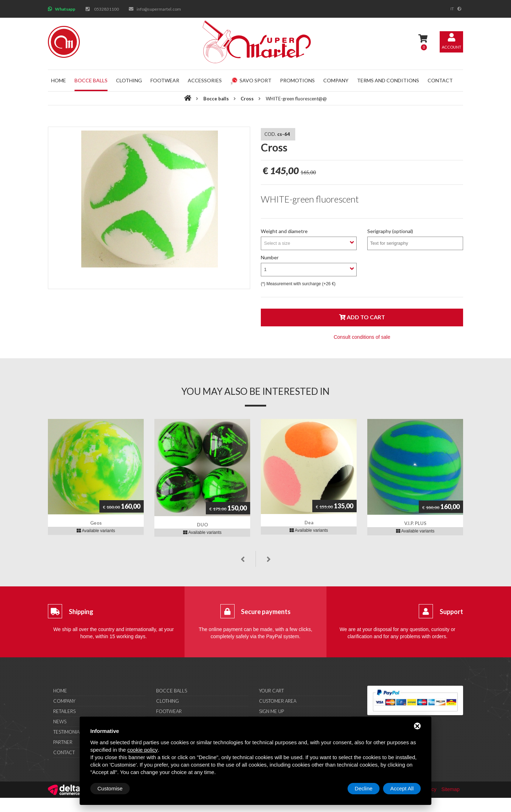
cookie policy (143, 750)
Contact (440, 80)
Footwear (165, 80)
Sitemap (450, 789)
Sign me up (271, 711)
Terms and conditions (388, 80)
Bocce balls (91, 80)
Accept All (402, 788)
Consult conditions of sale (362, 337)
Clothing (129, 80)
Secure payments (266, 612)
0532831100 (106, 9)
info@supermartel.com (159, 9)
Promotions (297, 80)
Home (59, 80)
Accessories (205, 80)
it (452, 9)
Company (336, 80)
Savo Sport (251, 80)
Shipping (81, 612)
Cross (247, 99)
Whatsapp (65, 9)
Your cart (271, 691)
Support (451, 612)
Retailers (64, 711)
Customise (110, 788)
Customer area (278, 701)
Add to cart (362, 317)
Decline (364, 788)
